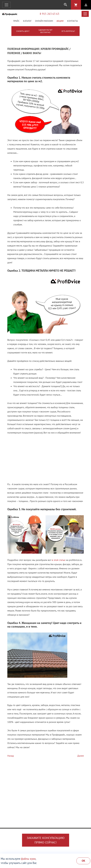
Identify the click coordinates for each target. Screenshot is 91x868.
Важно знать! (32, 53)
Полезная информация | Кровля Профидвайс (38, 49)
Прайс (16, 21)
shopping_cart (76, 5)
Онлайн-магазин (44, 21)
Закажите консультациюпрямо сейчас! (46, 840)
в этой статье (59, 560)
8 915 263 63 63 (49, 14)
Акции (60, 21)
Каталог (27, 21)
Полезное (14, 53)
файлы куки (28, 859)
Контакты (72, 21)
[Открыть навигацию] (6, 5)
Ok (83, 861)
